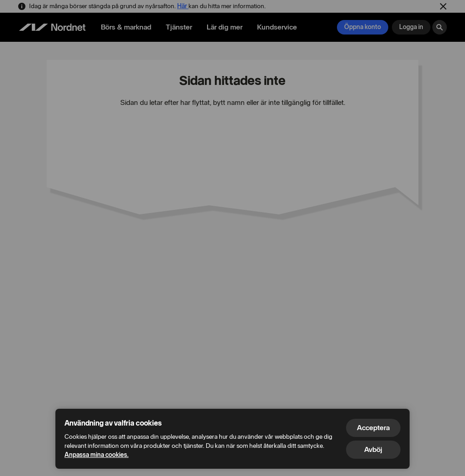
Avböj (373, 449)
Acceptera (373, 428)
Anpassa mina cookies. (96, 455)
